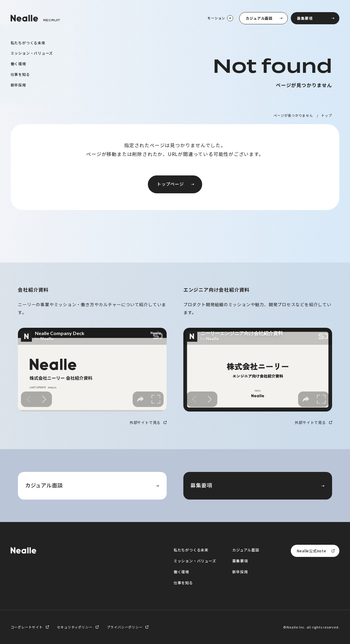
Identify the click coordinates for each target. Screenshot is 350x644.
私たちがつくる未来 (28, 42)
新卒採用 (18, 85)
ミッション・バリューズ (32, 53)
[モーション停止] (220, 18)
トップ (326, 115)
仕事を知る (20, 74)
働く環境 (18, 64)
